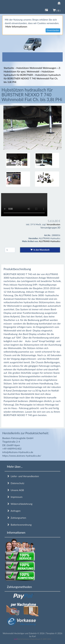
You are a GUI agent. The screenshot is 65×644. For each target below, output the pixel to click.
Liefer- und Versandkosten (23, 476)
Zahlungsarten (16, 518)
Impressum (15, 497)
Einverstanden (53, 30)
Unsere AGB (15, 490)
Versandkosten (53, 224)
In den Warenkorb (40, 250)
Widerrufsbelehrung (20, 504)
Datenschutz (16, 483)
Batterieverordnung (19, 525)
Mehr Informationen (16, 26)
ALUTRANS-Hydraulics (50, 241)
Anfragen (14, 511)
